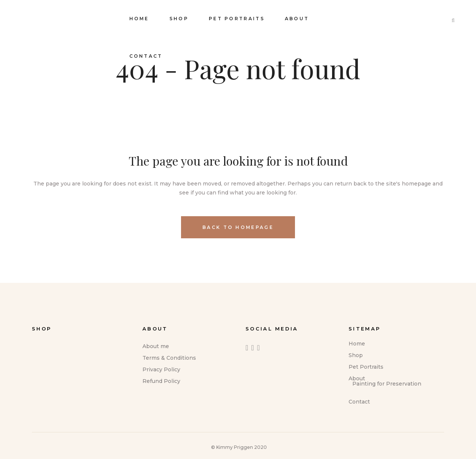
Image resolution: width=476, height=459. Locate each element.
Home (357, 344)
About (357, 378)
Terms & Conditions (169, 358)
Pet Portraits (366, 367)
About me (156, 346)
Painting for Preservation (387, 384)
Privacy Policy (161, 369)
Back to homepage (238, 227)
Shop (356, 355)
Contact (359, 402)
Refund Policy (161, 381)
